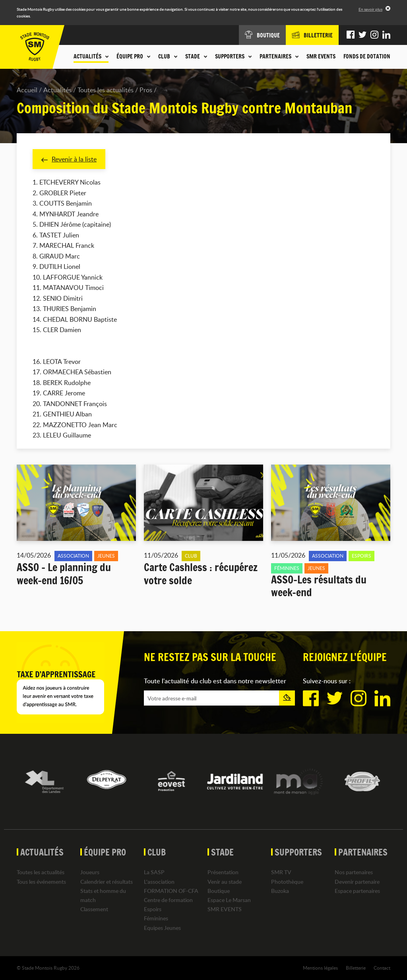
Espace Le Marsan (229, 900)
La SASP (154, 872)
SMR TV (281, 872)
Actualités (57, 90)
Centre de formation (168, 900)
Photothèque (287, 882)
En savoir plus (370, 9)
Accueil (27, 90)
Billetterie (356, 968)
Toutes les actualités (106, 90)
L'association (159, 882)
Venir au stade (225, 882)
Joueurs (90, 872)
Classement (94, 909)
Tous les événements (41, 882)
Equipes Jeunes (162, 928)
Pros (146, 90)
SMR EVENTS (321, 56)
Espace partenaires (357, 891)
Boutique (219, 891)
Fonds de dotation (367, 56)
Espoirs (153, 909)
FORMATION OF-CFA (171, 891)
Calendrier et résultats (107, 882)
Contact (382, 968)
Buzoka (280, 891)
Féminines (156, 918)
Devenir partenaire (357, 882)
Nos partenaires (354, 872)
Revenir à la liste (69, 159)
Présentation (223, 872)
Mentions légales (320, 968)
